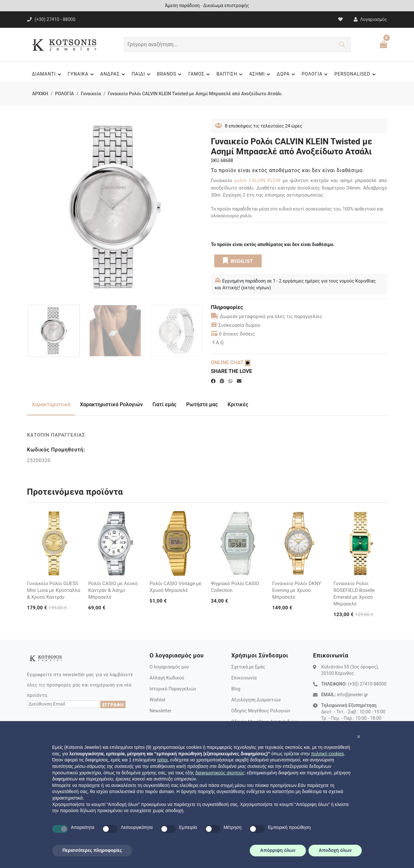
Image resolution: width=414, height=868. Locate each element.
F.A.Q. (219, 343)
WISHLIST (238, 261)
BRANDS (170, 74)
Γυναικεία (91, 94)
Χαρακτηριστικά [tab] (51, 404)
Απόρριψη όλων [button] (278, 850)
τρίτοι (162, 760)
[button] (359, 737)
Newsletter (160, 711)
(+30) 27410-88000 (367, 684)
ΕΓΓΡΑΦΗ (113, 705)
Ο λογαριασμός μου (169, 667)
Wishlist (157, 700)
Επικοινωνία (244, 678)
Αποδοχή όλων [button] (335, 850)
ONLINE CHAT (231, 362)
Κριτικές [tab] (238, 404)
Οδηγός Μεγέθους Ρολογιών (261, 711)
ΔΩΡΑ (287, 74)
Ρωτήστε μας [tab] (202, 404)
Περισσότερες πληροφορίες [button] (92, 850)
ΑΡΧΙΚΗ (40, 94)
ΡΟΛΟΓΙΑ (316, 74)
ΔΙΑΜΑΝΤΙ (47, 74)
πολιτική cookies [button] (328, 754)
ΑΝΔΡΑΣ (114, 74)
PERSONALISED (356, 74)
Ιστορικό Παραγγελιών (173, 689)
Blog (236, 689)
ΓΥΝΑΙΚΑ (82, 74)
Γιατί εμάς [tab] (165, 404)
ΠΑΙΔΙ (142, 74)
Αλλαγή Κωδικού (167, 678)
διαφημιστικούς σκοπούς (220, 773)
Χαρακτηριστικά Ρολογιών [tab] (111, 404)
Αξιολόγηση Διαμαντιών (256, 700)
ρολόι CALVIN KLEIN (257, 181)
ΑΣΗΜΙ (260, 74)
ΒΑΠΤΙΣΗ (231, 74)
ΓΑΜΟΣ (200, 74)
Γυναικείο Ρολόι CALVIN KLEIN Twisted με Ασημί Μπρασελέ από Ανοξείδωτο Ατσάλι (195, 94)
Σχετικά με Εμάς (248, 667)
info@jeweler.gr (352, 695)
